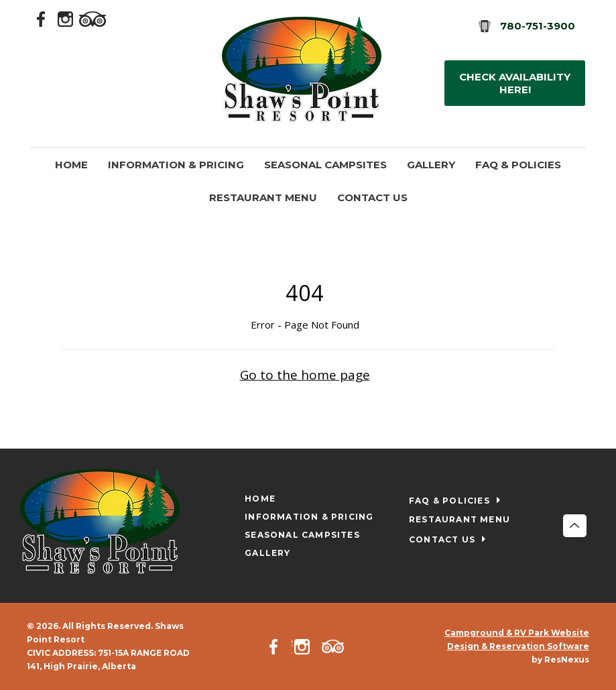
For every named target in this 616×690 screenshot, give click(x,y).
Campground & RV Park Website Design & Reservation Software (517, 639)
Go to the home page (305, 374)
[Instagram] (66, 18)
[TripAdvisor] (93, 18)
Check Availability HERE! (515, 83)
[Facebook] (42, 18)
